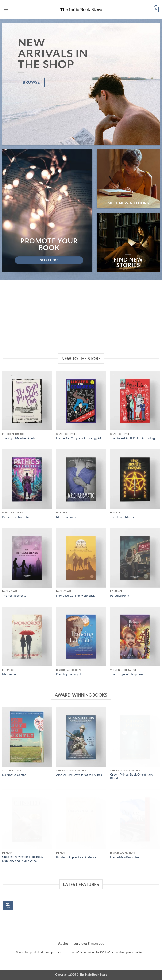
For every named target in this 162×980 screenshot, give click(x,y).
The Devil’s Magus (122, 517)
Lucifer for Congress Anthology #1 (79, 438)
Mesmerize (9, 674)
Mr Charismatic (66, 517)
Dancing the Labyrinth (71, 674)
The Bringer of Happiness (127, 674)
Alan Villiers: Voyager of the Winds (79, 775)
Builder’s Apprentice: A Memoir (77, 857)
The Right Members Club (18, 438)
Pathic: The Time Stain (17, 517)
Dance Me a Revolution (125, 857)
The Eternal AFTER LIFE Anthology (133, 438)
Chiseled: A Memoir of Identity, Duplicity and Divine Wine (22, 859)
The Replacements (14, 595)
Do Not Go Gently (14, 775)
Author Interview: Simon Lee (81, 944)
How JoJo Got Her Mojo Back (75, 595)
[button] (6, 9)
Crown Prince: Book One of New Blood (132, 776)
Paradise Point (120, 595)
